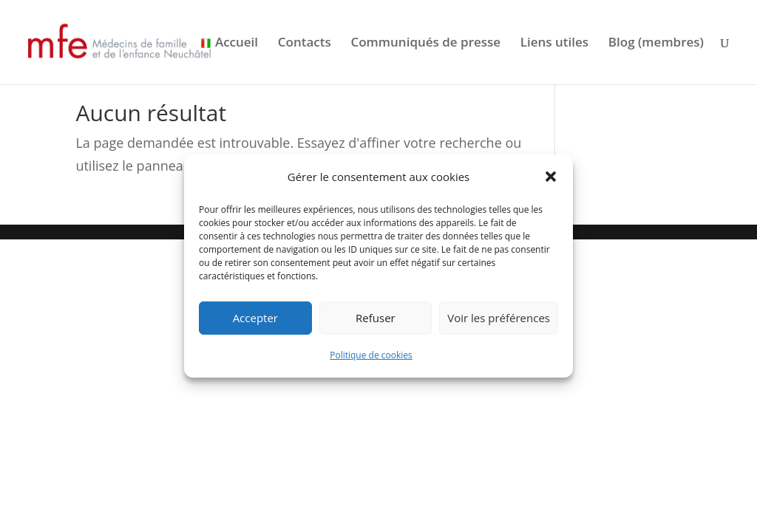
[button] (551, 177)
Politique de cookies (371, 355)
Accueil (237, 44)
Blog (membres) (656, 44)
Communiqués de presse (425, 44)
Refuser (376, 318)
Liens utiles (554, 44)
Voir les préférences (499, 318)
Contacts (305, 44)
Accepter (255, 318)
